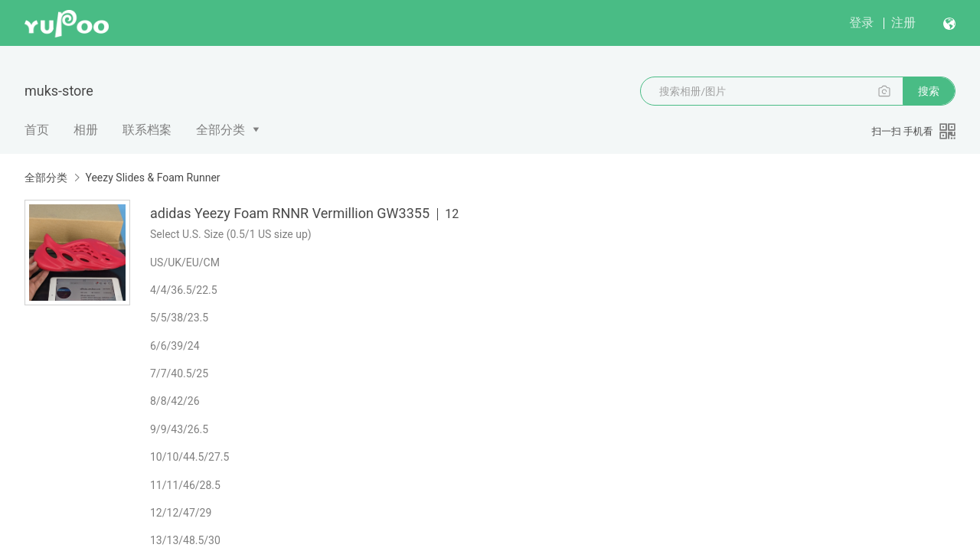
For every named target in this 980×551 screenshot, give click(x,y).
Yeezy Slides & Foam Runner (152, 178)
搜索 (929, 91)
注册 (903, 23)
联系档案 (147, 130)
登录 (861, 23)
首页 (37, 130)
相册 (86, 130)
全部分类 (220, 130)
